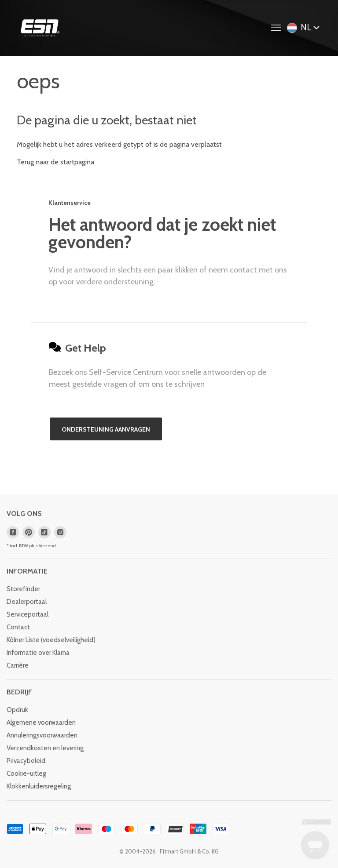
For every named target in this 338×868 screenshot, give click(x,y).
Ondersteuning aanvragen (106, 429)
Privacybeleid (26, 761)
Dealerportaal (27, 602)
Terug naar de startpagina (55, 162)
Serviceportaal (28, 614)
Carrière (18, 665)
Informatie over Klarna (38, 653)
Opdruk (17, 710)
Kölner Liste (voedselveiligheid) (51, 640)
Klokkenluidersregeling (39, 786)
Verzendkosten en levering (45, 748)
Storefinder (23, 589)
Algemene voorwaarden (41, 723)
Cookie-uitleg (26, 774)
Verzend (47, 546)
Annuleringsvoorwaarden (42, 735)
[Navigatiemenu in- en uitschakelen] (278, 28)
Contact (18, 627)
